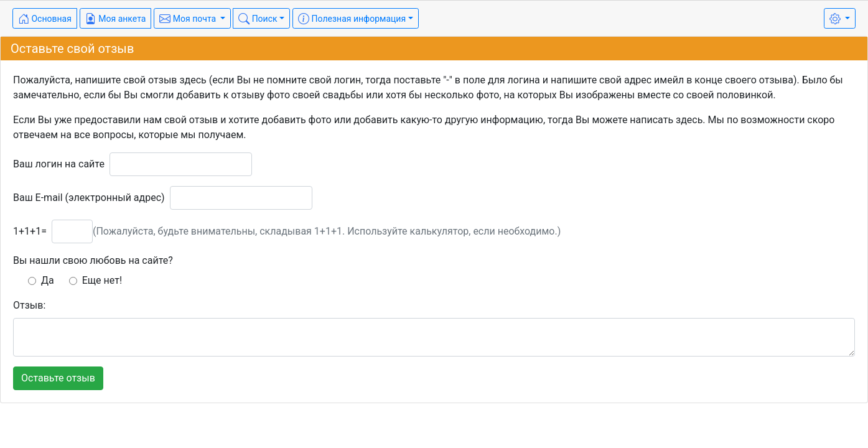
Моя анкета (116, 19)
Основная (45, 19)
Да (41, 280)
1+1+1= (30, 231)
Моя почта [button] (189, 19)
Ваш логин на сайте (59, 164)
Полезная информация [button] (352, 19)
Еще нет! (96, 280)
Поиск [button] (258, 19)
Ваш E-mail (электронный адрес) (89, 198)
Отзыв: (29, 305)
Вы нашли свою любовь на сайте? (93, 260)
